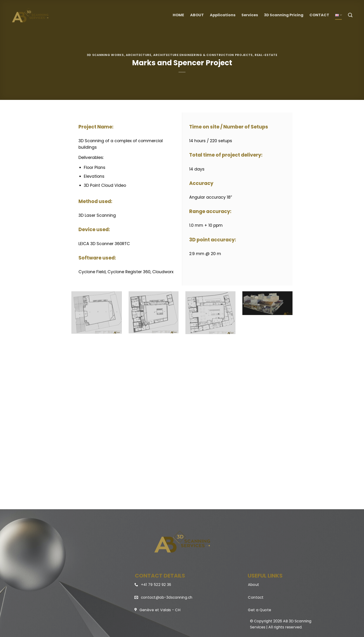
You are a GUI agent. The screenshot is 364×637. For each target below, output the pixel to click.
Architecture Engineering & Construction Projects (203, 55)
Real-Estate (266, 55)
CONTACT (319, 15)
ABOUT (197, 15)
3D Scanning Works (105, 55)
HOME (178, 15)
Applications (223, 15)
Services (250, 15)
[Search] (350, 15)
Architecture (139, 55)
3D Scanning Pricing (284, 15)
